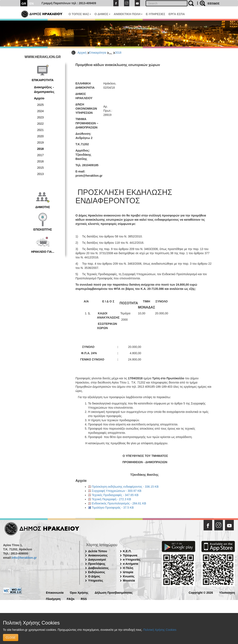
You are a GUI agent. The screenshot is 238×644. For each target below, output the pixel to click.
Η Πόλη (128, 568)
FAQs (71, 599)
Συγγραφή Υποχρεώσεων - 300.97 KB (117, 491)
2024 (40, 111)
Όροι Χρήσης (79, 592)
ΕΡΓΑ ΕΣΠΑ (177, 14)
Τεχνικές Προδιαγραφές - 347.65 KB (115, 495)
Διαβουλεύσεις (98, 568)
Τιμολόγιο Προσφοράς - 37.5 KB (113, 508)
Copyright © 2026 (201, 592)
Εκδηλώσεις (97, 572)
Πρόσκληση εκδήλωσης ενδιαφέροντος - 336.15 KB (125, 487)
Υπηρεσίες (96, 581)
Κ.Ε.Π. (127, 551)
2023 (40, 117)
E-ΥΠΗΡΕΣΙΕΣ (156, 14)
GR (24, 3)
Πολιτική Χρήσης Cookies (160, 630)
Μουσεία (129, 581)
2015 (40, 168)
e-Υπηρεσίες (132, 560)
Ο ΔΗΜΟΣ (102, 14)
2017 (40, 155)
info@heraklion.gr (24, 558)
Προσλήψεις (97, 564)
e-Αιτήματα (131, 564)
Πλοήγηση (53, 599)
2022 (40, 124)
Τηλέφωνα (130, 555)
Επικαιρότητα (98, 53)
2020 (40, 136)
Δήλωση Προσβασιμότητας (114, 592)
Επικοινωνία (55, 592)
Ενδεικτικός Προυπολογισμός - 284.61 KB (119, 503)
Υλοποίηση (227, 592)
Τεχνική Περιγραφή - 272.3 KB (112, 499)
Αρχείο (39, 98)
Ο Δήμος (94, 576)
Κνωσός (129, 576)
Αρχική (82, 53)
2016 (40, 161)
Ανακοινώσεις (98, 555)
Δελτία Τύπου (98, 551)
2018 (118, 53)
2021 (40, 130)
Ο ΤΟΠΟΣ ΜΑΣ (80, 14)
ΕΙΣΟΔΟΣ (214, 3)
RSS (84, 599)
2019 (40, 143)
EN (32, 3)
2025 (40, 105)
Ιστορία (128, 572)
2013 (40, 174)
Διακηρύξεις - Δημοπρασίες (44, 89)
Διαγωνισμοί (97, 560)
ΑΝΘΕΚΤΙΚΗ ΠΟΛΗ (128, 14)
